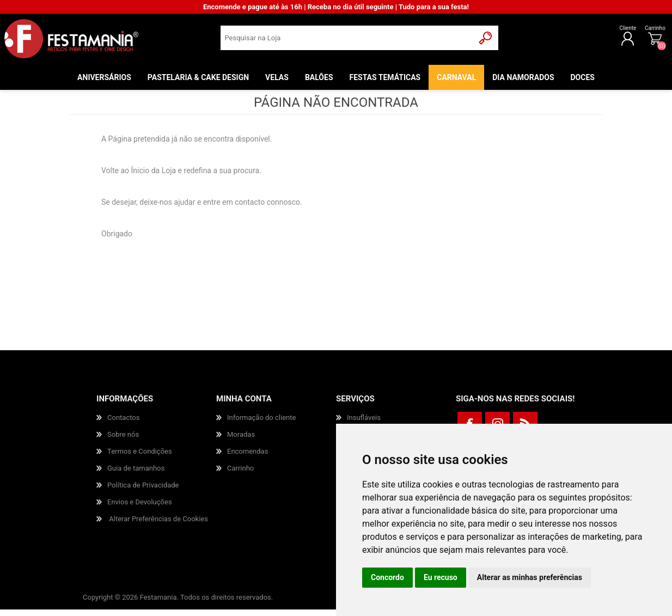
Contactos (123, 424)
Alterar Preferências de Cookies (158, 525)
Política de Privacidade (143, 492)
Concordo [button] (387, 577)
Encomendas (248, 458)
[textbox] (347, 41)
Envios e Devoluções (140, 508)
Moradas (241, 441)
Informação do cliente (261, 424)
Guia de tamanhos (136, 475)
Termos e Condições (140, 458)
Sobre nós (123, 441)
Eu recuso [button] (441, 577)
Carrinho (650, 31)
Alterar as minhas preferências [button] (530, 577)
